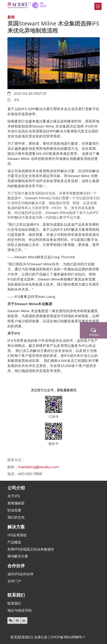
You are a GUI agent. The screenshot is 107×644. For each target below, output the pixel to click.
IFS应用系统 (17, 535)
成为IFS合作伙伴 (20, 574)
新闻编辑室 (16, 503)
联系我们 (14, 603)
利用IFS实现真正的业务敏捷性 (31, 549)
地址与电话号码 (19, 610)
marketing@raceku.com (38, 467)
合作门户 (14, 581)
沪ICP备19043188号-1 (68, 637)
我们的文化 (16, 517)
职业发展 (14, 510)
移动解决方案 (18, 556)
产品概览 (14, 542)
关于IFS (14, 496)
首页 (14, 637)
